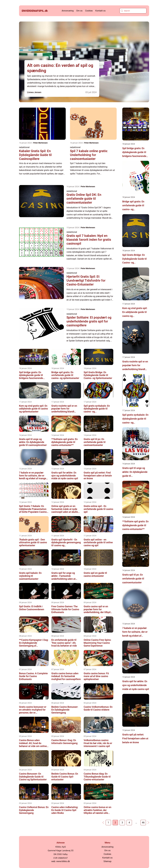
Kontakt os (100, 11)
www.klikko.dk (63, 861)
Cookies (89, 11)
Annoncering (68, 11)
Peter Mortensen (40, 143)
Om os (79, 11)
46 (143, 822)
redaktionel (24, 147)
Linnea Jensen (34, 92)
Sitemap (107, 861)
